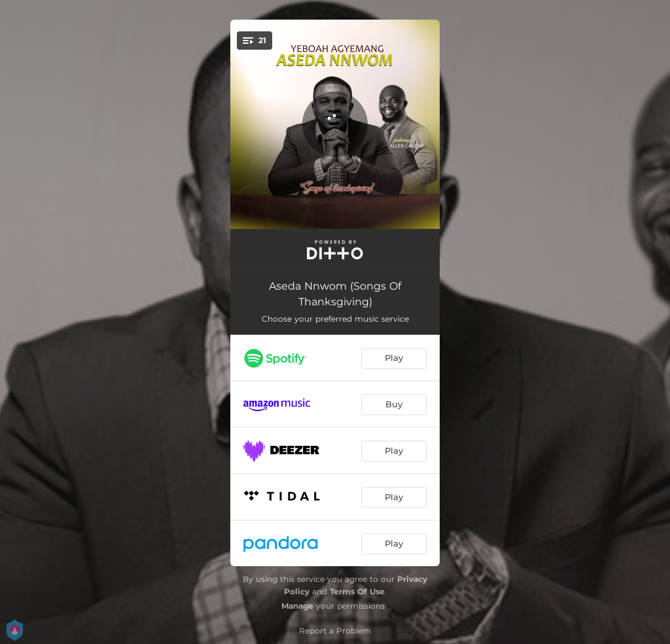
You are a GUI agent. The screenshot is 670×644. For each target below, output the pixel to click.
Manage (297, 606)
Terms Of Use (357, 591)
